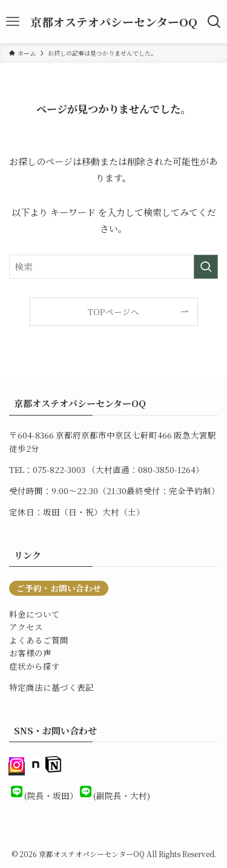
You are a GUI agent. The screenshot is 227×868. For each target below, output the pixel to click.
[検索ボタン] (214, 22)
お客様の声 (30, 653)
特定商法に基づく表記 (51, 687)
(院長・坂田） (51, 795)
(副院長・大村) (122, 795)
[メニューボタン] (13, 22)
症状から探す (35, 666)
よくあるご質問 (39, 640)
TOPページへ (113, 312)
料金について (35, 614)
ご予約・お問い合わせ (59, 588)
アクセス (26, 627)
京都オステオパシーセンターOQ (114, 22)
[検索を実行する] (206, 267)
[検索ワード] (113, 267)
